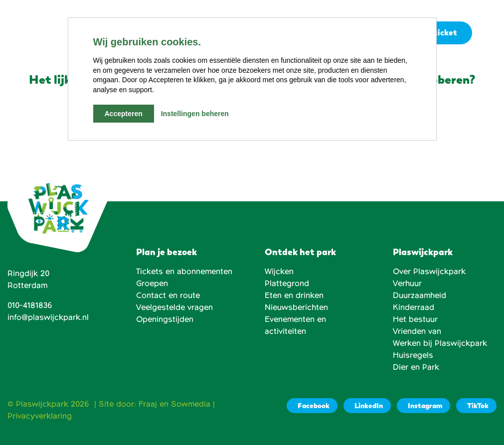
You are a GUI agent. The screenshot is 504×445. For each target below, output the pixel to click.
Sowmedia (191, 404)
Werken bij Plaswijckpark (440, 343)
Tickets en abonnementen (184, 272)
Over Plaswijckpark (429, 272)
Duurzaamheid (420, 296)
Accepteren (124, 114)
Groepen (152, 284)
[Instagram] (423, 406)
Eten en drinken (294, 296)
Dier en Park (416, 367)
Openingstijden (165, 319)
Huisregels (413, 355)
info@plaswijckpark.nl (48, 317)
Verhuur (407, 284)
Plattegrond (287, 284)
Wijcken (279, 272)
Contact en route (168, 296)
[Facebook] (312, 406)
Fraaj (148, 404)
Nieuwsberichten (296, 307)
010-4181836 (30, 305)
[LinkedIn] (367, 406)
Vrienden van (417, 331)
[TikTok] (476, 406)
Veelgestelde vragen (174, 307)
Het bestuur (415, 319)
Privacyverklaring (40, 416)
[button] (488, 33)
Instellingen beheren (195, 114)
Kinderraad (414, 307)
